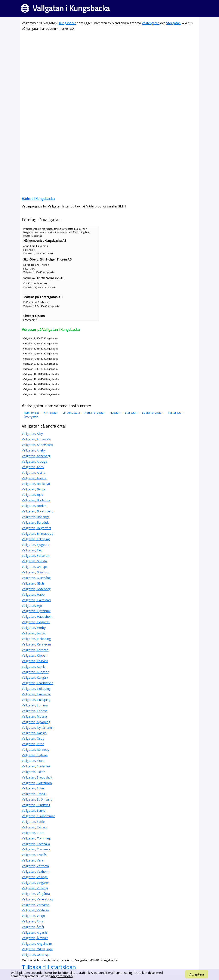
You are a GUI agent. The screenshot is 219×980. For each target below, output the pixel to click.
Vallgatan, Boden (34, 506)
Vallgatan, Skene (33, 772)
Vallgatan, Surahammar (38, 816)
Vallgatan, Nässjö (34, 733)
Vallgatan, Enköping (36, 539)
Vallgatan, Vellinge (35, 877)
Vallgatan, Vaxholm (36, 871)
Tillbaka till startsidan (49, 967)
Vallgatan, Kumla (34, 667)
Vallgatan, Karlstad (35, 650)
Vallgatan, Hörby (34, 628)
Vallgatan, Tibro (33, 833)
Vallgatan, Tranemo (36, 849)
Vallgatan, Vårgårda (36, 894)
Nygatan (115, 413)
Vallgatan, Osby (33, 738)
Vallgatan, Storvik (34, 794)
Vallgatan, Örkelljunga (37, 949)
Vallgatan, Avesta (34, 478)
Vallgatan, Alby (32, 434)
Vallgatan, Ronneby (36, 750)
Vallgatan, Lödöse (35, 711)
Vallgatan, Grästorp (36, 572)
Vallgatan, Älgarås (35, 932)
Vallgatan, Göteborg (36, 589)
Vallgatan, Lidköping (36, 689)
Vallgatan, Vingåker (35, 883)
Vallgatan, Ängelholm (37, 944)
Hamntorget (31, 413)
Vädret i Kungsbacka (38, 199)
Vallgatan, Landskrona (38, 683)
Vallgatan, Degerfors (36, 528)
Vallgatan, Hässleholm (38, 617)
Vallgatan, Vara (33, 860)
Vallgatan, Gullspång (36, 578)
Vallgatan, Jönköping (36, 639)
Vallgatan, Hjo (32, 606)
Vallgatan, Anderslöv (36, 439)
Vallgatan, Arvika (33, 473)
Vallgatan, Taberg (35, 827)
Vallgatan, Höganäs (36, 622)
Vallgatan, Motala (34, 716)
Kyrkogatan (51, 413)
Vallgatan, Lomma (35, 705)
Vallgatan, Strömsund (37, 799)
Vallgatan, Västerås (36, 910)
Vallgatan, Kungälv (35, 677)
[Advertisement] (109, 65)
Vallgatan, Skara (33, 761)
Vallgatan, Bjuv (32, 495)
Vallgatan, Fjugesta (36, 545)
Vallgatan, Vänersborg (38, 899)
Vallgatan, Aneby (34, 450)
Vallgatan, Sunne (34, 810)
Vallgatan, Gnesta (34, 561)
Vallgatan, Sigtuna (35, 755)
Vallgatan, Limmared (36, 694)
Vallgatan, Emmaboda (38, 534)
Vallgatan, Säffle (33, 822)
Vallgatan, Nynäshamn (38, 728)
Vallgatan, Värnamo (36, 905)
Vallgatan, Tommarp (36, 838)
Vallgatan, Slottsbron (37, 783)
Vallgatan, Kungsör (35, 672)
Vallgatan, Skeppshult (37, 777)
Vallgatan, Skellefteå (36, 766)
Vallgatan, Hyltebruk (36, 611)
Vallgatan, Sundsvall (36, 805)
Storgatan (173, 23)
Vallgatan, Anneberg (36, 456)
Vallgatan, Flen (32, 550)
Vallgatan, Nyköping (36, 722)
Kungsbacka (68, 23)
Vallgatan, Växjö (33, 916)
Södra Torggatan (153, 413)
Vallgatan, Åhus (33, 921)
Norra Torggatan (95, 413)
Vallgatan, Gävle (33, 583)
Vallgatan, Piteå (33, 744)
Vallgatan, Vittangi (35, 888)
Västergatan (151, 23)
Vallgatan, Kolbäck (35, 661)
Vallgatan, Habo (33, 594)
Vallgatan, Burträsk (35, 522)
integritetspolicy (62, 976)
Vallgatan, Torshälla (36, 844)
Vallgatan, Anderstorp (37, 445)
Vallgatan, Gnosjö (34, 567)
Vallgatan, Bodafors (36, 500)
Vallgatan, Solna (33, 788)
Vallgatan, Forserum (36, 556)
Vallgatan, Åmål (33, 927)
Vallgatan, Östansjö (36, 955)
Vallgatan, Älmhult (35, 938)
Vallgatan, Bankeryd (36, 484)
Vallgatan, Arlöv (33, 467)
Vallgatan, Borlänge (36, 517)
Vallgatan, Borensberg (38, 511)
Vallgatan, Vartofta (35, 866)
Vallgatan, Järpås (34, 633)
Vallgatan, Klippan (35, 655)
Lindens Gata (71, 413)
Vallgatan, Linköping (36, 700)
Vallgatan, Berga (34, 489)
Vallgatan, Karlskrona (37, 644)
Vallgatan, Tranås (34, 855)
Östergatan (31, 417)
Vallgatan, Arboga (35, 461)
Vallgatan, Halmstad (36, 600)
